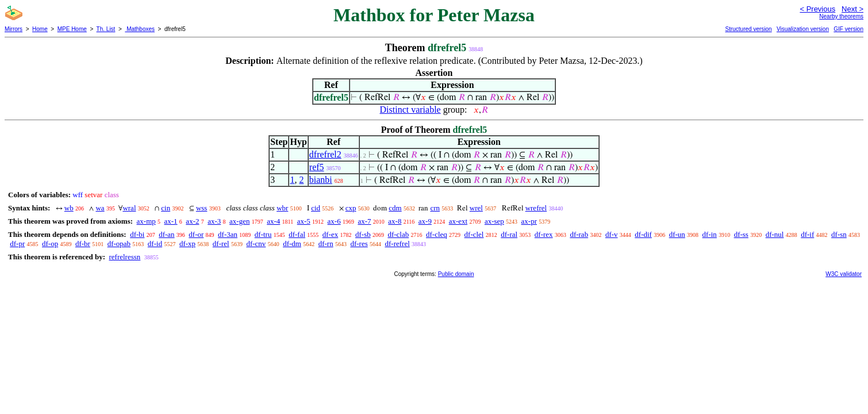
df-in (710, 234)
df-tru (263, 234)
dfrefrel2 (325, 154)
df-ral (509, 234)
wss (202, 208)
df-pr (17, 244)
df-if (807, 234)
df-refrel (397, 244)
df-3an (228, 234)
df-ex (330, 234)
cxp (351, 208)
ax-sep (494, 221)
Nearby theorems (841, 16)
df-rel (221, 244)
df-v (612, 234)
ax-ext (458, 221)
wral (129, 208)
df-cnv (256, 244)
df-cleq (437, 234)
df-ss (741, 234)
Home (40, 29)
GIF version (848, 29)
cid (316, 208)
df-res (359, 244)
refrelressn (124, 257)
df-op (50, 244)
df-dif (643, 234)
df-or (196, 234)
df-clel (474, 234)
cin (166, 208)
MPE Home (72, 29)
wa (100, 208)
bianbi (321, 180)
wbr (282, 208)
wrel (476, 208)
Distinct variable (410, 110)
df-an (166, 234)
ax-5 (304, 221)
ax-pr (529, 221)
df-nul (775, 234)
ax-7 (364, 221)
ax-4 (273, 221)
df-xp (187, 244)
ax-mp (146, 221)
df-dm (292, 244)
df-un (677, 234)
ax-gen (239, 221)
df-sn (839, 234)
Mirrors (14, 29)
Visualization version (803, 29)
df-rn (326, 244)
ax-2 (192, 221)
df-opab (119, 244)
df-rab (579, 234)
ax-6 (334, 221)
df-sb (363, 234)
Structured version (748, 29)
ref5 (317, 167)
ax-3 (214, 221)
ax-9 (425, 221)
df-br (83, 244)
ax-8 (395, 221)
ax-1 (171, 221)
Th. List (106, 29)
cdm (395, 208)
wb (69, 208)
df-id (155, 244)
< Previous (817, 9)
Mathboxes (140, 29)
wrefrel (536, 208)
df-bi (137, 234)
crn (435, 208)
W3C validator (844, 274)
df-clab (398, 234)
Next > (852, 9)
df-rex (544, 234)
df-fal (297, 234)
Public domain (456, 274)
